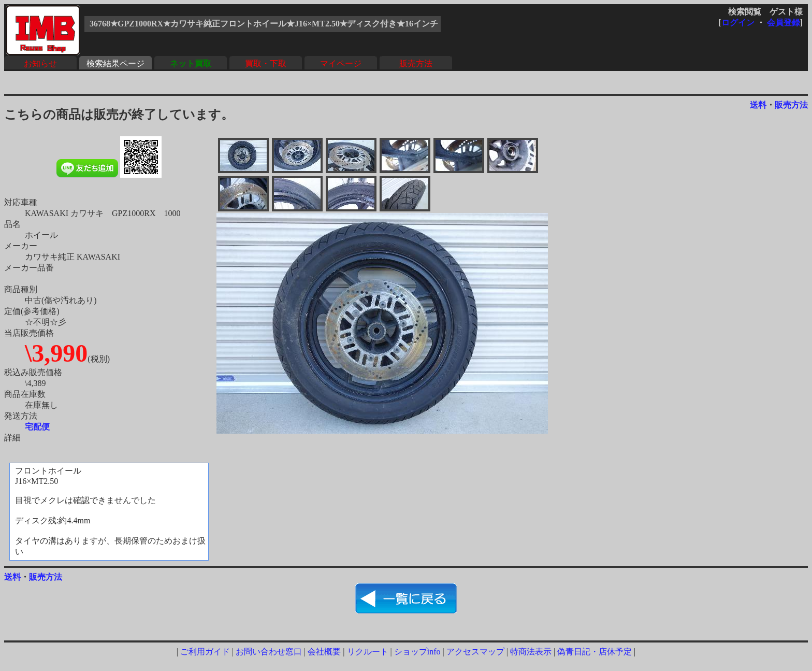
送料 (758, 105)
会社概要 (324, 652)
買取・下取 (266, 63)
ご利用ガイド (205, 652)
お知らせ (40, 63)
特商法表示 (531, 652)
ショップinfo (417, 652)
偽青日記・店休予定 (594, 652)
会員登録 (784, 23)
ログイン (738, 23)
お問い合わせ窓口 (269, 652)
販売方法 (416, 63)
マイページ (341, 63)
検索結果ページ (115, 63)
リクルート (368, 652)
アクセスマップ (475, 652)
